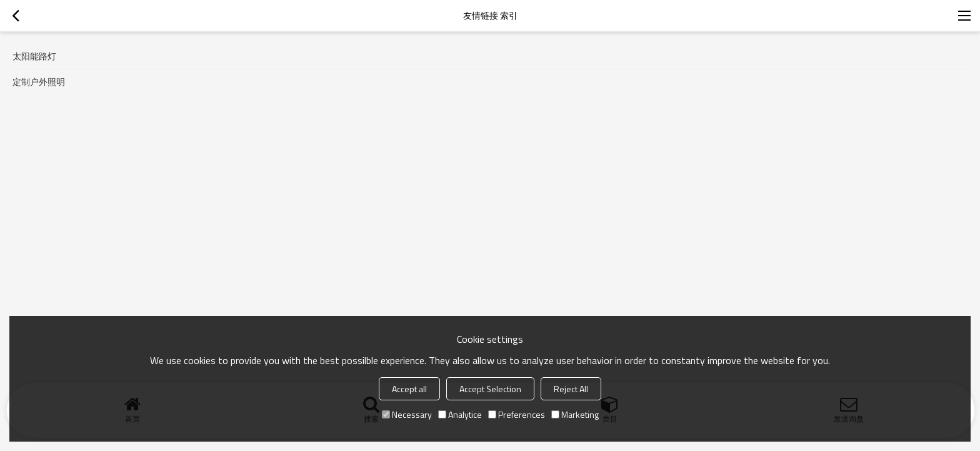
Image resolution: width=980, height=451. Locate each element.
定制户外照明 (39, 82)
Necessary (407, 414)
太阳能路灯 (34, 56)
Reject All (571, 389)
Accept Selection (490, 389)
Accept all (409, 389)
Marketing (575, 414)
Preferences (517, 414)
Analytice (460, 414)
